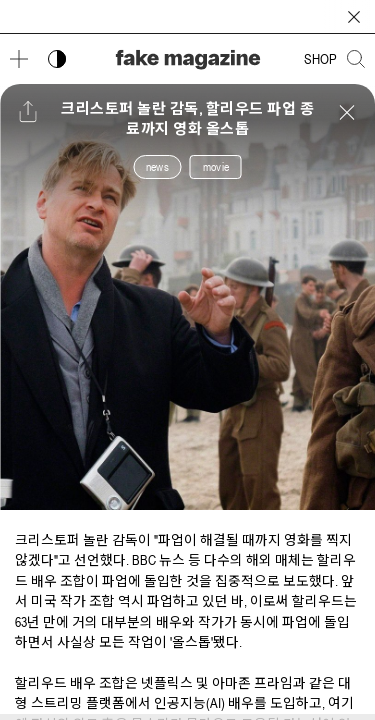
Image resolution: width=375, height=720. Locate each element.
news (157, 167)
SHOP (320, 59)
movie (216, 167)
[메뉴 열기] (19, 59)
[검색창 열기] (356, 59)
